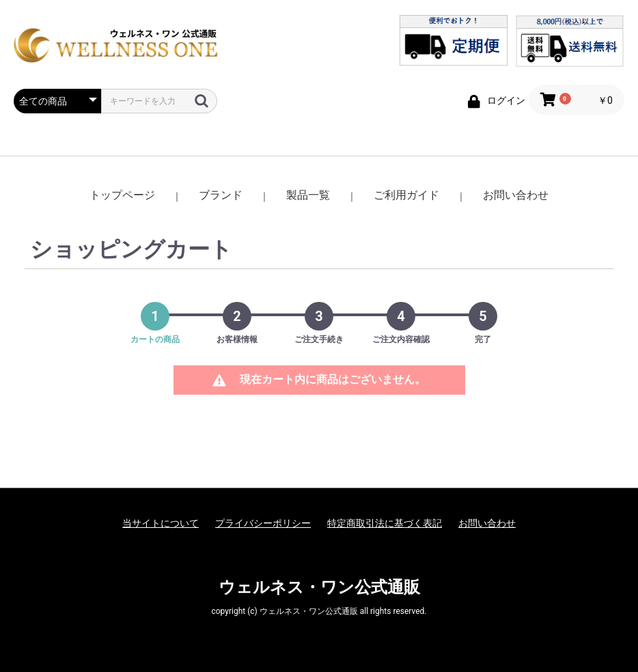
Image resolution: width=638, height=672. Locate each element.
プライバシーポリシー (263, 523)
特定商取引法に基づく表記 (385, 523)
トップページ (122, 195)
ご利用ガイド (406, 195)
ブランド (221, 195)
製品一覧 (308, 195)
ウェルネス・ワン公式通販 (319, 587)
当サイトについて (161, 523)
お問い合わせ (516, 195)
